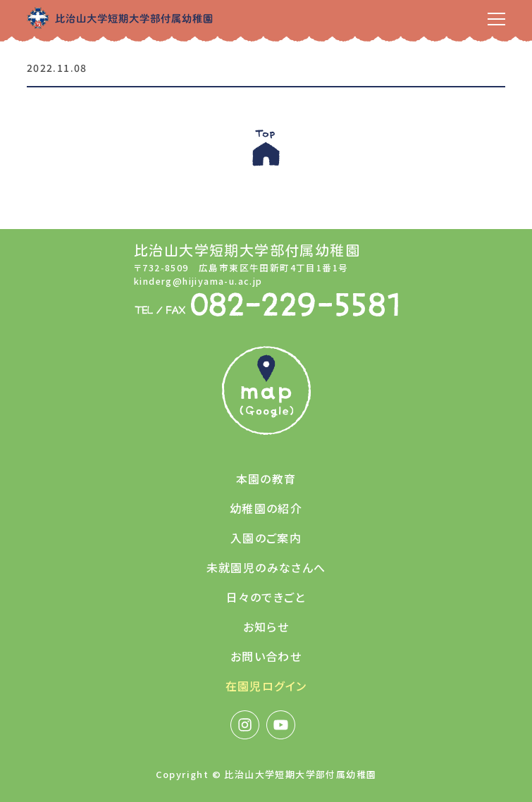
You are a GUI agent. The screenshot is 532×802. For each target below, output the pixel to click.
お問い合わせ (266, 656)
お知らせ (266, 627)
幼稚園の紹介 (266, 508)
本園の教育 (266, 479)
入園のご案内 (266, 538)
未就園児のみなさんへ (266, 567)
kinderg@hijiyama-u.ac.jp (198, 281)
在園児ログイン (266, 686)
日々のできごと (266, 597)
